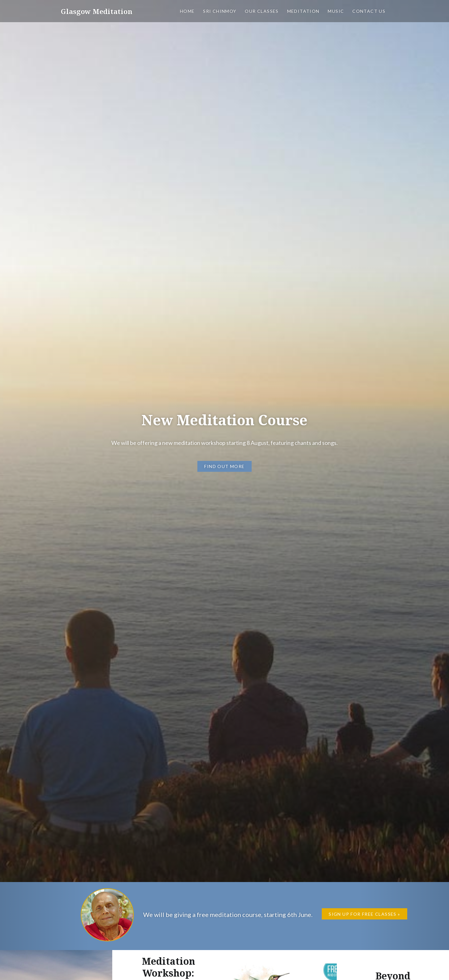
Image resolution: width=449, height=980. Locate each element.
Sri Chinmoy (220, 11)
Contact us (369, 11)
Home (187, 11)
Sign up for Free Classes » (364, 914)
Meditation (303, 11)
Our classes (262, 11)
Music (336, 11)
